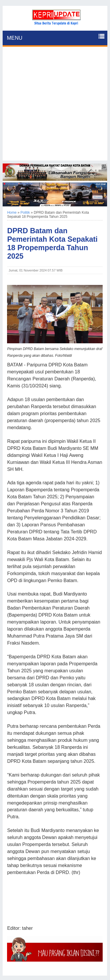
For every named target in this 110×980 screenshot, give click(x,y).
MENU (15, 38)
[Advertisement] (55, 106)
